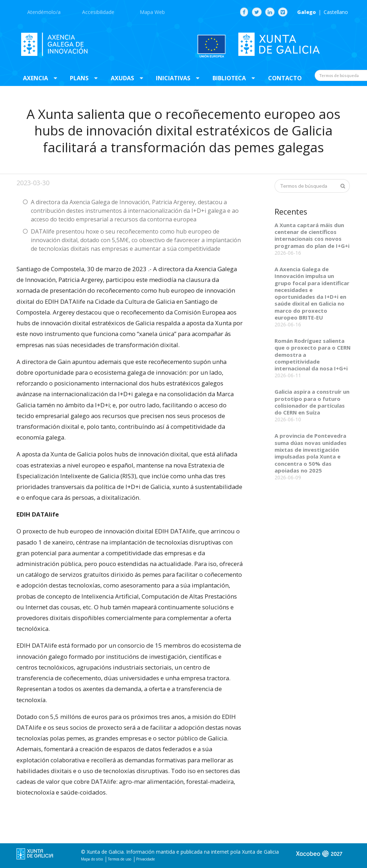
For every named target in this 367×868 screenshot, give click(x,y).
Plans (79, 78)
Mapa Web (152, 12)
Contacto (285, 78)
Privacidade (146, 859)
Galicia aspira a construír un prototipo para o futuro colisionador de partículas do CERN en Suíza (312, 402)
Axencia (35, 78)
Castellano (336, 12)
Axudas (122, 78)
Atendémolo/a (44, 12)
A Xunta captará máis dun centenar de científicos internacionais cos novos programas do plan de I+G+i (312, 235)
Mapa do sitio (92, 859)
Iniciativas (173, 78)
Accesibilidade (98, 12)
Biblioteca (229, 78)
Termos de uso (120, 859)
